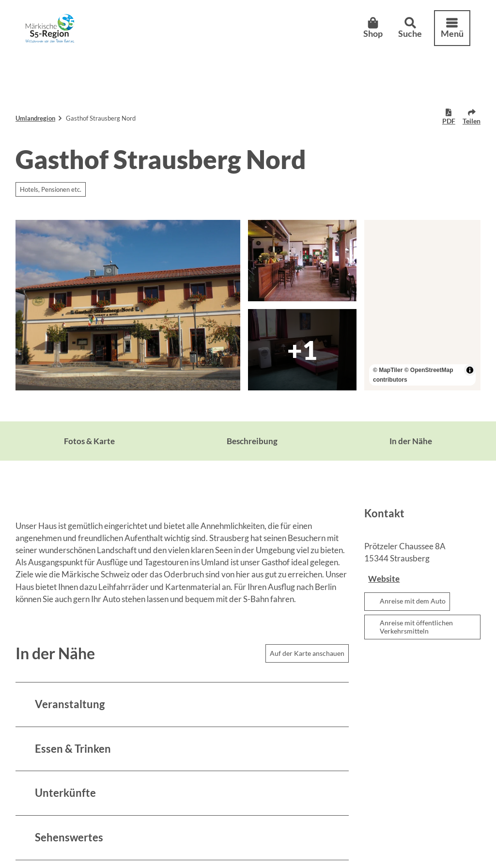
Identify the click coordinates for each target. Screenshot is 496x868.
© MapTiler (388, 370)
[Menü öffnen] (447, 33)
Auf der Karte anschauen (307, 653)
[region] (422, 305)
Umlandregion (35, 118)
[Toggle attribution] (470, 370)
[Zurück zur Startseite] (55, 33)
